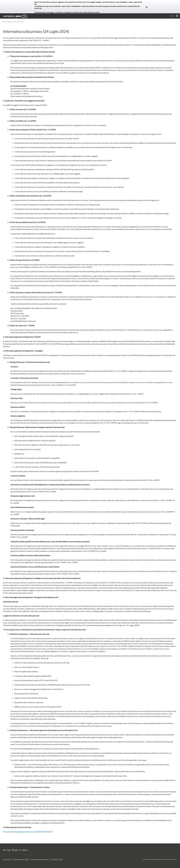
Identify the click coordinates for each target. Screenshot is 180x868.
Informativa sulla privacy (40, 860)
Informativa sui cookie (21, 860)
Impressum (7, 860)
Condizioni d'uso (57, 860)
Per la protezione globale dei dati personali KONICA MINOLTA (28, 832)
